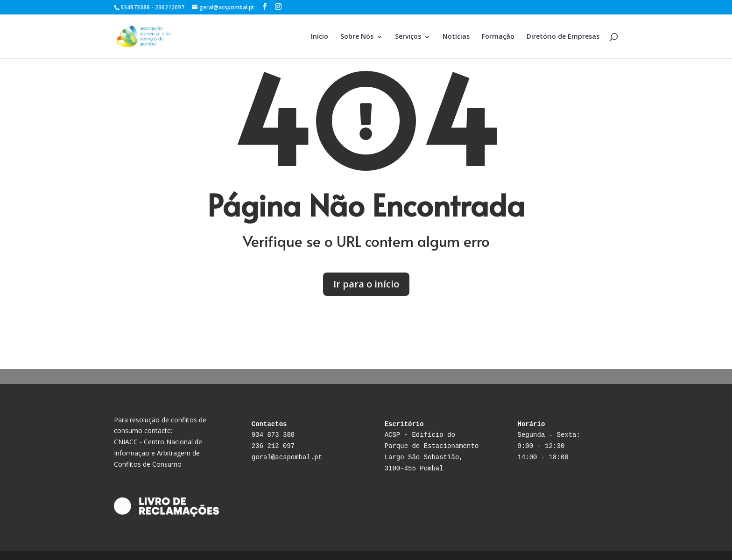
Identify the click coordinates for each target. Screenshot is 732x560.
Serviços (408, 36)
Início (320, 36)
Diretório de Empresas (563, 36)
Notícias (456, 36)
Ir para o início (366, 284)
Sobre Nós (357, 36)
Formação (498, 36)
